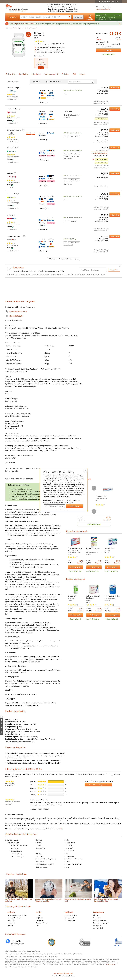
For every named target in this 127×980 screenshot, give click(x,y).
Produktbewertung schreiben (98, 785)
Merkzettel (100, 15)
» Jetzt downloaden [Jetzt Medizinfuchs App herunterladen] (103, 9)
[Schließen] (120, 24)
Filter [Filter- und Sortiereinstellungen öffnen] (36, 82)
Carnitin (39, 843)
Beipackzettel (36, 74)
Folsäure (39, 853)
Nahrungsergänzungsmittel (45, 864)
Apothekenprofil (13, 99)
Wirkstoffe (11, 920)
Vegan (68, 862)
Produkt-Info (24, 74)
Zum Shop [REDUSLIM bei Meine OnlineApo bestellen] (114, 88)
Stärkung (69, 845)
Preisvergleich (11, 74)
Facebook (69, 918)
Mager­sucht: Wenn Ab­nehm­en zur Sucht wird (78, 900)
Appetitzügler (14, 848)
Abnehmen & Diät (33, 28)
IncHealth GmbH (40, 35)
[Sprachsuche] (70, 17)
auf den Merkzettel (75, 571)
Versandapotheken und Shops (17, 915)
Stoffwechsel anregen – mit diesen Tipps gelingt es (19, 900)
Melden (46, 809)
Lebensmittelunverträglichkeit (46, 859)
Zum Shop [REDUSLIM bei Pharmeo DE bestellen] (114, 194)
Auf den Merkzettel (94, 524)
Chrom (38, 845)
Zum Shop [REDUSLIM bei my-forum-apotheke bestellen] (114, 130)
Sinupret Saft (72, 596)
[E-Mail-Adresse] (93, 270)
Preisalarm (66, 74)
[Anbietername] (79, 82)
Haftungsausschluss (100, 920)
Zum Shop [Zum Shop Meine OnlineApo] (104, 50)
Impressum (69, 510)
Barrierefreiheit (98, 928)
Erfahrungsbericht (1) (51, 74)
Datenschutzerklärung (68, 485)
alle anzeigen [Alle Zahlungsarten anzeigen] (44, 102)
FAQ (74, 74)
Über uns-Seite (111, 964)
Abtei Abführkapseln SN (93, 549)
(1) (40, 41)
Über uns (96, 915)
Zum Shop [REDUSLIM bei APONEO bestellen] (114, 215)
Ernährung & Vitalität (20, 28)
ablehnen (60, 483)
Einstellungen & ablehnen (54, 506)
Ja (40, 809)
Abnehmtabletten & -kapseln (19, 845)
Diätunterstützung (16, 851)
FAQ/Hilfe (39, 918)
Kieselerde (39, 856)
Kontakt (39, 915)
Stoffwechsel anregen (17, 857)
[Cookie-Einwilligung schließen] (86, 470)
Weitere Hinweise (102, 119)
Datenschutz (59, 510)
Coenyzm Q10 (40, 848)
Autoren (10, 925)
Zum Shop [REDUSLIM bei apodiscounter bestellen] (114, 109)
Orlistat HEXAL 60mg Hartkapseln (93, 597)
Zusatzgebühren (102, 160)
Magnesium (40, 862)
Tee (67, 853)
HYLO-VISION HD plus (112, 596)
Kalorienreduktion (16, 854)
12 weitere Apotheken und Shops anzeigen (63, 259)
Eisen (38, 851)
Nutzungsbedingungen (101, 923)
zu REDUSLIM (15, 316)
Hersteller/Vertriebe (14, 918)
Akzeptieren (74, 506)
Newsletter (40, 920)
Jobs (38, 925)
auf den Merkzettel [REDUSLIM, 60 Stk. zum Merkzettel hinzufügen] (109, 54)
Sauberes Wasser (42, 867)
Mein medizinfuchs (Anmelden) (108, 1)
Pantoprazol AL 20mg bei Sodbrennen (75, 549)
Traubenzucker (71, 856)
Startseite (8, 28)
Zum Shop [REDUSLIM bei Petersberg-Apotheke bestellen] (114, 236)
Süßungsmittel (71, 851)
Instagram (70, 920)
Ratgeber (83, 74)
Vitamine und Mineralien (74, 864)
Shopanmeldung (41, 923)
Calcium (39, 840)
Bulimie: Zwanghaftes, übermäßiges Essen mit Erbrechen (106, 900)
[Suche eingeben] (44, 17)
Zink (67, 867)
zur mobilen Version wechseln (63, 973)
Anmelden (90, 17)
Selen (68, 840)
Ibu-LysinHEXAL (110, 548)
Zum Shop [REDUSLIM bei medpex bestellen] (114, 173)
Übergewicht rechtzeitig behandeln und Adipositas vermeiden (48, 900)
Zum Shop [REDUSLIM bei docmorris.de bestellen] (114, 148)
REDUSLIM (39, 33)
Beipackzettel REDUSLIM (18, 312)
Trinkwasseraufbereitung (74, 859)
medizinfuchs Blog (71, 915)
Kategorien (12, 17)
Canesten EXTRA (101, 496)
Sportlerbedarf (70, 843)
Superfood (69, 848)
